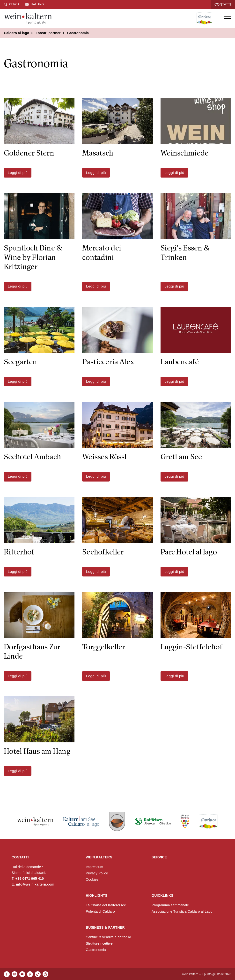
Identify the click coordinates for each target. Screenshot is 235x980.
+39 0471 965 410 (30, 879)
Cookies (92, 879)
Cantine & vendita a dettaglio (108, 937)
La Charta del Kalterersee (106, 905)
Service (159, 857)
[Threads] (45, 974)
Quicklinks (162, 895)
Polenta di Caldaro (100, 911)
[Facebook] (7, 974)
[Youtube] (22, 974)
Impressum (95, 867)
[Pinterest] (30, 974)
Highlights (97, 895)
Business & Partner (105, 927)
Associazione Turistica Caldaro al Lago (182, 911)
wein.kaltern (99, 857)
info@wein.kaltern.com (35, 884)
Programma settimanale (170, 905)
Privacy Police (97, 873)
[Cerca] (12, 4)
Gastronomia (96, 950)
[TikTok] (38, 974)
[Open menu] (228, 18)
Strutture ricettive (99, 943)
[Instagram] (15, 974)
